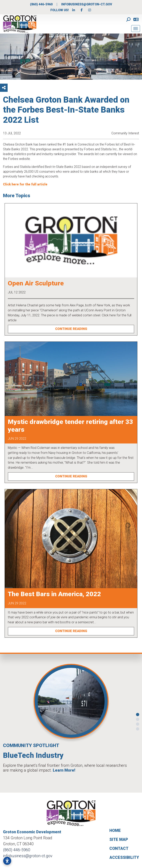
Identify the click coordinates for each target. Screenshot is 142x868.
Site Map (119, 839)
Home (115, 830)
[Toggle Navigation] (136, 29)
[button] (7, 722)
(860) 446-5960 (42, 4)
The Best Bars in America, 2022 (54, 594)
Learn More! (64, 770)
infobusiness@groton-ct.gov (87, 4)
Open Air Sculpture (36, 283)
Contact (119, 848)
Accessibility (124, 857)
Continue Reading (71, 329)
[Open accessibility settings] (7, 861)
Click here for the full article (25, 184)
